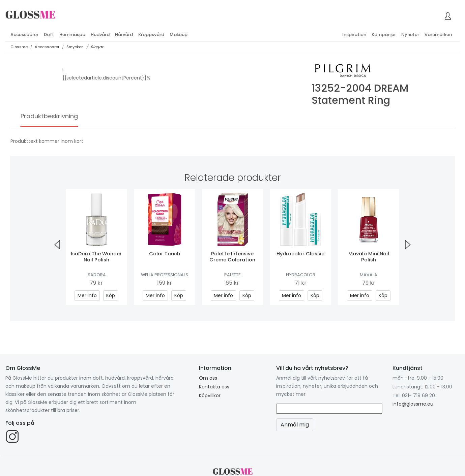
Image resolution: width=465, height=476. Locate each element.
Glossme (19, 47)
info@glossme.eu (413, 404)
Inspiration (354, 35)
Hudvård (100, 35)
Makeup (179, 35)
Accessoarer (24, 35)
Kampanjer (384, 35)
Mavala (369, 275)
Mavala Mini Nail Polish (369, 257)
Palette (232, 275)
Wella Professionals (165, 275)
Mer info (87, 295)
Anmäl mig (295, 425)
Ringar (97, 47)
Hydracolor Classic (300, 254)
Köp (111, 295)
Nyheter (410, 35)
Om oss (208, 378)
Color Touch (165, 254)
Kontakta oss (214, 387)
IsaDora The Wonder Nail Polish (96, 257)
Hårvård (124, 35)
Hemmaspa (72, 35)
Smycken (75, 47)
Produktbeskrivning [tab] (49, 116)
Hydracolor (301, 275)
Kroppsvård (151, 35)
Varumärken (438, 35)
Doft (49, 35)
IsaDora (96, 275)
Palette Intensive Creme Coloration (232, 257)
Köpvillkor (210, 395)
